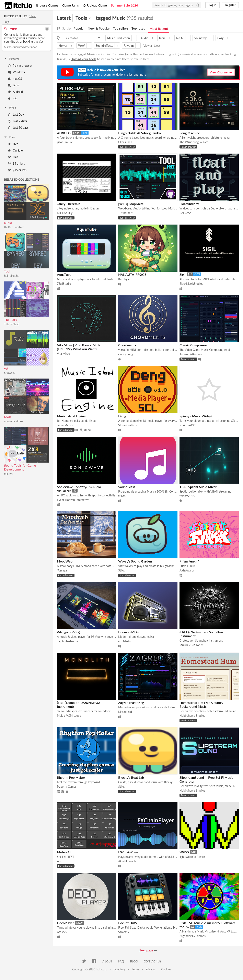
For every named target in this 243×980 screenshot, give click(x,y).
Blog (134, 961)
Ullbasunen (125, 142)
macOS (15, 79)
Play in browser (20, 66)
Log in (213, 5)
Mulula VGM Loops (191, 645)
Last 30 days (18, 128)
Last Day (16, 115)
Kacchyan (124, 279)
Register (230, 5)
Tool (7, 271)
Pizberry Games (67, 787)
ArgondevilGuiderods (193, 936)
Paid (13, 157)
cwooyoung (126, 354)
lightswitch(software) (193, 857)
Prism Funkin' (189, 561)
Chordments (127, 345)
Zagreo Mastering (131, 703)
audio (8, 223)
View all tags (151, 46)
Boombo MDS (128, 632)
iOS (13, 98)
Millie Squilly (65, 213)
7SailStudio (64, 284)
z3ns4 (122, 496)
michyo (9, 474)
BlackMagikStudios (191, 284)
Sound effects (104, 46)
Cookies (166, 969)
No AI (180, 38)
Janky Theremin (69, 204)
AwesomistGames (191, 354)
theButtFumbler (14, 227)
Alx (59, 861)
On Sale (15, 150)
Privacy (150, 969)
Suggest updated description (21, 47)
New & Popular (99, 28)
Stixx (121, 570)
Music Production (119, 38)
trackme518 (187, 496)
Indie (162, 38)
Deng (122, 416)
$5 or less (16, 163)
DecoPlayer (65, 923)
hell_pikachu (12, 276)
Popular (79, 28)
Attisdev (62, 932)
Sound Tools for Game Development (20, 467)
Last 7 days (17, 121)
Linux (14, 85)
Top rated (138, 28)
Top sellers (121, 28)
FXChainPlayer (129, 852)
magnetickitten (13, 421)
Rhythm (129, 46)
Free (13, 144)
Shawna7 (10, 373)
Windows (16, 72)
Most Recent (159, 28)
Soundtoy (200, 38)
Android (15, 92)
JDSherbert (125, 213)
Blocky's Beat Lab (131, 777)
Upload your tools (83, 59)
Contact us (152, 961)
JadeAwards (187, 570)
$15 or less (17, 170)
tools (8, 417)
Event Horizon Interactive (73, 500)
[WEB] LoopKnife (131, 204)
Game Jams (71, 5)
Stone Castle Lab (129, 425)
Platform (11, 59)
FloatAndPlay (189, 204)
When (10, 108)
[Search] (197, 5)
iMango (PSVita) (68, 632)
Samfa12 (124, 932)
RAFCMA (185, 213)
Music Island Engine (71, 416)
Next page (146, 950)
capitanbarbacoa (67, 641)
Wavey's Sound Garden (135, 561)
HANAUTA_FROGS (132, 274)
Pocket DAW (128, 923)
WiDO (184, 852)
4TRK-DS (64, 133)
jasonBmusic (65, 142)
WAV (82, 46)
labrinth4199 (188, 425)
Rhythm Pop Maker (71, 777)
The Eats (10, 320)
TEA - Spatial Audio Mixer (198, 487)
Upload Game (95, 5)
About (107, 961)
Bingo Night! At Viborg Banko (140, 133)
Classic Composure (193, 345)
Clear (33, 16)
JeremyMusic (65, 425)
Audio (144, 38)
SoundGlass (127, 487)
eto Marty (124, 641)
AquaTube (64, 274)
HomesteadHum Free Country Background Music (201, 704)
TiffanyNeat (11, 324)
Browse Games (47, 5)
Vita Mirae (63, 354)
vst (6, 368)
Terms (136, 969)
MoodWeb (65, 561)
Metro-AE (64, 852)
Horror (63, 46)
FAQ (121, 961)
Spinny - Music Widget (196, 416)
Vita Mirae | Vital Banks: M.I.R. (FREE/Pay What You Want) (79, 347)
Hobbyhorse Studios (192, 716)
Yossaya (62, 570)
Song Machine (190, 133)
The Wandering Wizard (194, 142)
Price (9, 137)
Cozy (220, 38)
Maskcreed (125, 712)
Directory (119, 969)
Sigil (182, 274)
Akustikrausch (127, 861)
